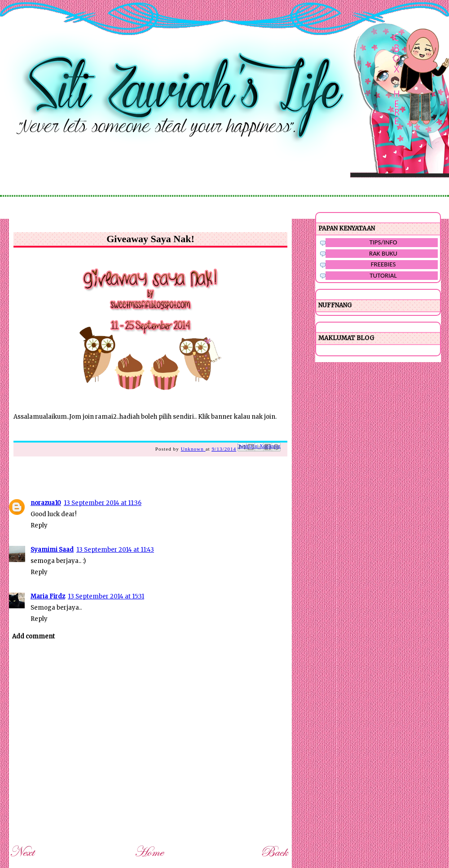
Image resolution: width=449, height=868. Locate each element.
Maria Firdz (48, 596)
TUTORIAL (383, 275)
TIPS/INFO (383, 242)
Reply (39, 525)
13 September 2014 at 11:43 (115, 550)
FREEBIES (383, 264)
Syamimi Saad (52, 550)
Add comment (33, 636)
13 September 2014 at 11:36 (103, 503)
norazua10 (46, 503)
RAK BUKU (383, 253)
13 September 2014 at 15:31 (106, 596)
